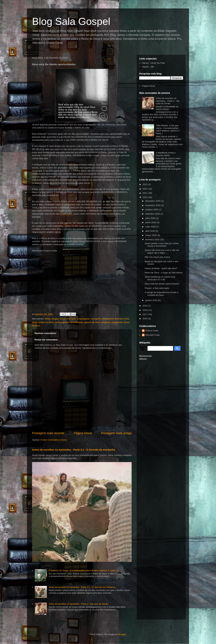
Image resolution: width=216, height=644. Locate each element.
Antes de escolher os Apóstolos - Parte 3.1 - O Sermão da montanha (74, 450)
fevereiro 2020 (122, 319)
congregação (83, 319)
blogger (55, 319)
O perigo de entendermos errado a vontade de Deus (161, 294)
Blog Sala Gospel (71, 21)
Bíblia (48, 319)
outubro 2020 (152, 210)
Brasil (63, 319)
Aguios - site (148, 67)
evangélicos (108, 319)
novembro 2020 (153, 205)
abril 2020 (150, 231)
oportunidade (77, 322)
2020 (145, 197)
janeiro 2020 (152, 300)
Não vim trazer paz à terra (157, 257)
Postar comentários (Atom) (54, 440)
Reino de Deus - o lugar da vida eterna (163, 273)
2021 (145, 193)
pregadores (117, 322)
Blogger (122, 634)
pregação (106, 322)
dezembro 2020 (153, 201)
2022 (145, 189)
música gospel (62, 322)
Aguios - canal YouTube (153, 63)
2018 (145, 310)
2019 (145, 306)
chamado (71, 319)
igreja (35, 322)
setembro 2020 (153, 214)
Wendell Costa (152, 335)
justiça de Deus (46, 322)
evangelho (96, 319)
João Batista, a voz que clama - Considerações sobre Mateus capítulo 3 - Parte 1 (168, 129)
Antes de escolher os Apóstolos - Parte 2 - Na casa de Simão (78, 604)
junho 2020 (151, 222)
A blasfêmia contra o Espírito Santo (166, 154)
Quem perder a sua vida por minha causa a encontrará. (162, 245)
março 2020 (151, 235)
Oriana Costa (152, 331)
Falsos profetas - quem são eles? (161, 268)
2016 (145, 319)
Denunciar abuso (145, 357)
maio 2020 (151, 227)
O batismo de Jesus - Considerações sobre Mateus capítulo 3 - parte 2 (83, 570)
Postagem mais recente (48, 433)
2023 (145, 184)
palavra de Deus (92, 322)
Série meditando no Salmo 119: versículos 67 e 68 (160, 278)
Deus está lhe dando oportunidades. (162, 284)
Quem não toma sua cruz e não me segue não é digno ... (162, 251)
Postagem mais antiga (116, 433)
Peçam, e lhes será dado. (157, 288)
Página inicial (83, 433)
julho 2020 (151, 218)
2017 (145, 314)
